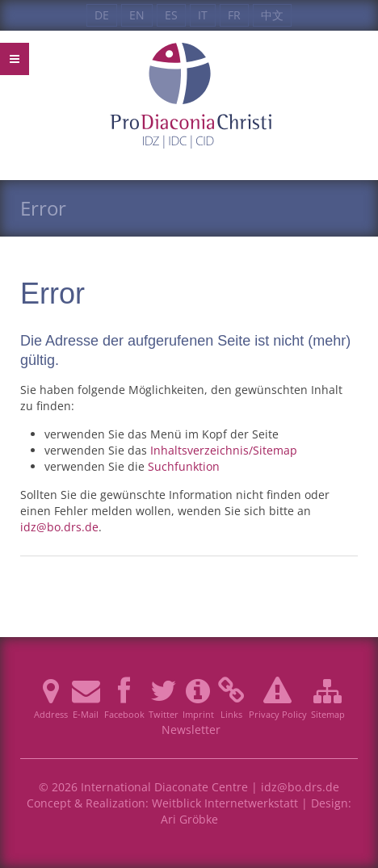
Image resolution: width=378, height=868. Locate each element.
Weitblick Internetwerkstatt (225, 803)
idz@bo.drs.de (59, 527)
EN (137, 15)
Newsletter (191, 730)
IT (203, 15)
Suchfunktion (184, 466)
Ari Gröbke (189, 819)
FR (234, 15)
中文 (272, 15)
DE (102, 15)
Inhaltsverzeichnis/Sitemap (224, 450)
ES (171, 15)
